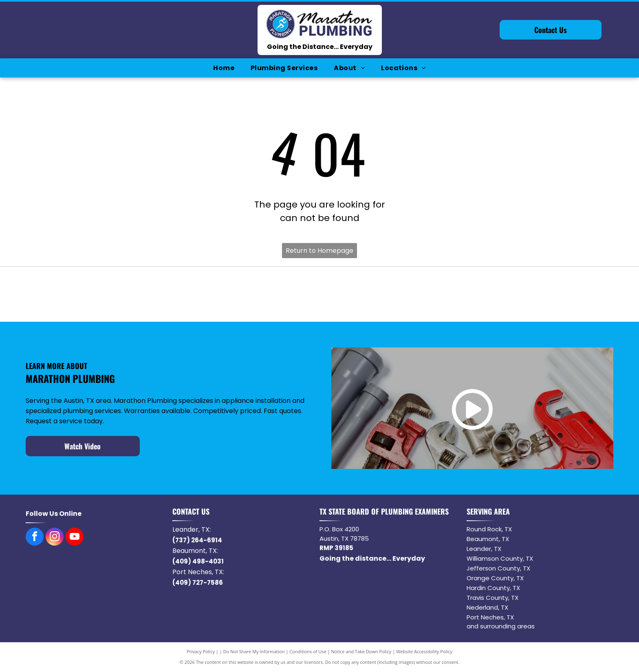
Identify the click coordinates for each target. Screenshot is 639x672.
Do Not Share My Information (254, 651)
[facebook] (35, 538)
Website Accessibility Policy (424, 651)
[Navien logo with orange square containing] (203, 294)
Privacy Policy (201, 651)
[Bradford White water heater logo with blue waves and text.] (86, 294)
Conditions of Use (308, 651)
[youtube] (75, 538)
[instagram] (55, 538)
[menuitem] (224, 68)
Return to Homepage (319, 251)
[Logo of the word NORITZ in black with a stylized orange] (320, 294)
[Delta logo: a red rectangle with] (553, 294)
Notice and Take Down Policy (361, 651)
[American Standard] (436, 294)
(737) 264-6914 (197, 540)
